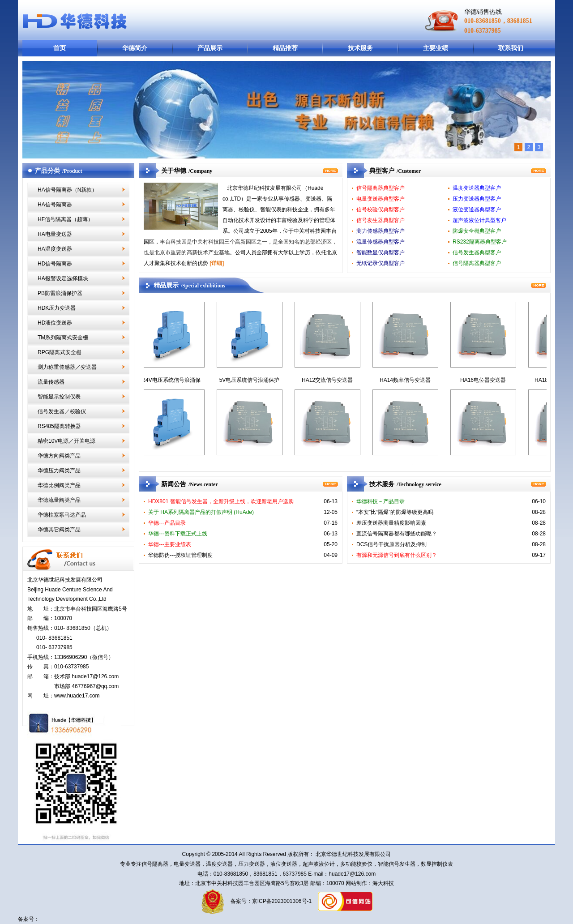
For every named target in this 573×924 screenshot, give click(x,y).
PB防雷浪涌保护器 (60, 293)
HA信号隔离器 (55, 205)
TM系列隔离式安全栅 (63, 338)
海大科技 (383, 883)
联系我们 (511, 48)
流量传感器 (51, 382)
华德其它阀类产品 (59, 530)
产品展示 (210, 48)
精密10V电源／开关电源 (66, 441)
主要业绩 (436, 48)
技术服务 (360, 48)
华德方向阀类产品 (59, 456)
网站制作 (356, 883)
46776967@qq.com (95, 686)
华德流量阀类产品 (59, 500)
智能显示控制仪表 (59, 397)
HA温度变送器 (55, 249)
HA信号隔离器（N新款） (67, 190)
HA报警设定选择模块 (63, 278)
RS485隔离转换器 (59, 426)
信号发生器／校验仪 (62, 411)
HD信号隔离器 (55, 264)
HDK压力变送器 (57, 308)
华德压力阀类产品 (59, 471)
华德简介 (135, 48)
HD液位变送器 (55, 323)
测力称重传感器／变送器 (67, 367)
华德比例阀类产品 (59, 485)
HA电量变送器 (55, 234)
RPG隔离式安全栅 (60, 352)
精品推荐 (285, 48)
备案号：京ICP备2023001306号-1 (270, 901)
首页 (60, 48)
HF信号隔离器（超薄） (65, 219)
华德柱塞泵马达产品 (62, 515)
